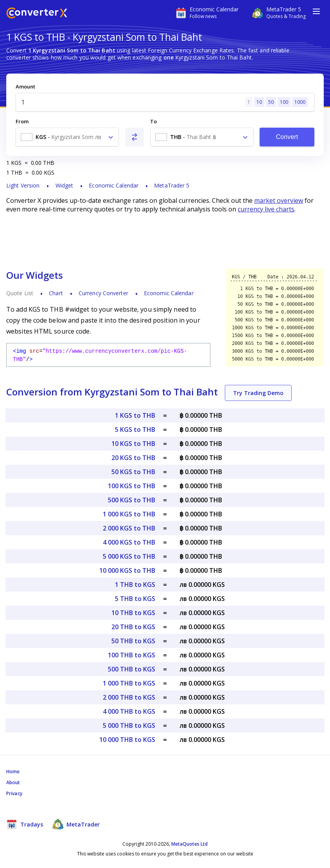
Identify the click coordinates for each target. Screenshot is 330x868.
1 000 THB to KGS (129, 683)
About (13, 782)
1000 (300, 102)
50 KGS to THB (133, 472)
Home (13, 771)
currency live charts (266, 209)
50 (271, 102)
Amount (25, 87)
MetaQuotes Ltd (189, 844)
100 (284, 102)
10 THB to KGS (133, 613)
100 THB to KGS (132, 655)
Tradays (25, 824)
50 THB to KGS (133, 641)
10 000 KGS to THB (127, 570)
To (153, 121)
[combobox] (67, 137)
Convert (287, 137)
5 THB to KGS (135, 599)
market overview (279, 200)
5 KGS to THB (135, 429)
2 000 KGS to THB (129, 528)
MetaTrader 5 (172, 185)
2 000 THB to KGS (129, 697)
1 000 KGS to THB (129, 514)
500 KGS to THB (132, 500)
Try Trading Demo (258, 393)
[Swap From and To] (135, 137)
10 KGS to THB (133, 444)
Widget (65, 185)
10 (259, 102)
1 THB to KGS (135, 585)
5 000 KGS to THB (129, 556)
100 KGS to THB (132, 486)
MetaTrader (76, 824)
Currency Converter (103, 293)
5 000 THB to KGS (129, 725)
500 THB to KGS (132, 669)
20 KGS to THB (133, 458)
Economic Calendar (114, 185)
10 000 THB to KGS (127, 740)
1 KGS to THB (135, 415)
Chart (56, 293)
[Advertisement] (165, 241)
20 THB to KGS (133, 627)
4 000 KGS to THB (129, 542)
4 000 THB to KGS (129, 711)
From (22, 121)
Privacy (14, 793)
